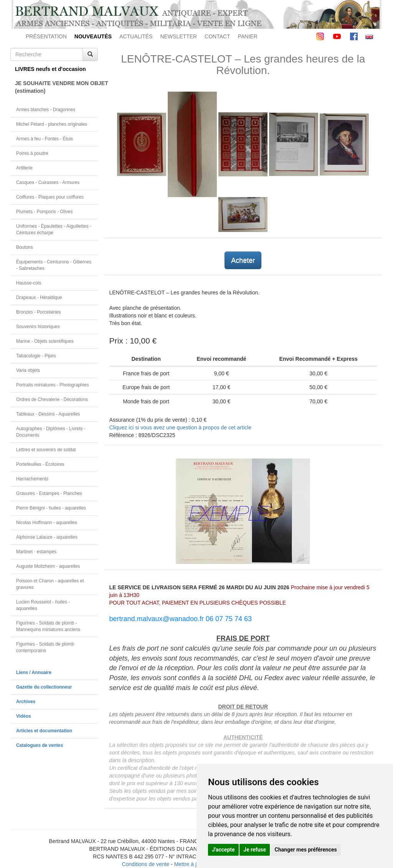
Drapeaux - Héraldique (39, 298)
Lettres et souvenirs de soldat (46, 450)
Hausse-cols (29, 283)
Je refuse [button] (255, 850)
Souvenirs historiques (38, 327)
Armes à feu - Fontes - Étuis (45, 139)
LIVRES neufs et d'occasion (50, 69)
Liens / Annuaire (34, 672)
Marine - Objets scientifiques (45, 341)
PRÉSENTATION (46, 36)
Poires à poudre (32, 153)
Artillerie (24, 168)
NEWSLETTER (178, 36)
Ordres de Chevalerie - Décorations (52, 399)
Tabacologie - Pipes (36, 356)
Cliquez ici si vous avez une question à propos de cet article (180, 427)
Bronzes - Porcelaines (38, 312)
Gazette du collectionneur (44, 687)
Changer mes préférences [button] (306, 850)
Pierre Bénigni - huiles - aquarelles (51, 508)
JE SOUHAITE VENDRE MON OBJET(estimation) (56, 87)
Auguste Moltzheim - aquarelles (48, 566)
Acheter (243, 260)
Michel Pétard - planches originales (52, 124)
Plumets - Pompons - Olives (44, 212)
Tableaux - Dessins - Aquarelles (48, 414)
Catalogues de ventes (40, 745)
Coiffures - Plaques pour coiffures (50, 197)
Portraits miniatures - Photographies (53, 385)
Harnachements (32, 479)
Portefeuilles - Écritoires (40, 464)
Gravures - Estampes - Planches (49, 493)
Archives (26, 702)
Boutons (25, 247)
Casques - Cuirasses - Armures (48, 182)
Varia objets (28, 370)
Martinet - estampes (36, 552)
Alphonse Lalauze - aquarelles (47, 537)
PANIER (248, 36)
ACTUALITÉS (136, 36)
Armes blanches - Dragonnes (46, 110)
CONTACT (217, 36)
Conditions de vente (145, 864)
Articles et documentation (44, 731)
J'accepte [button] (223, 850)
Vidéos (24, 716)
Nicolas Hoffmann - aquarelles (47, 523)
